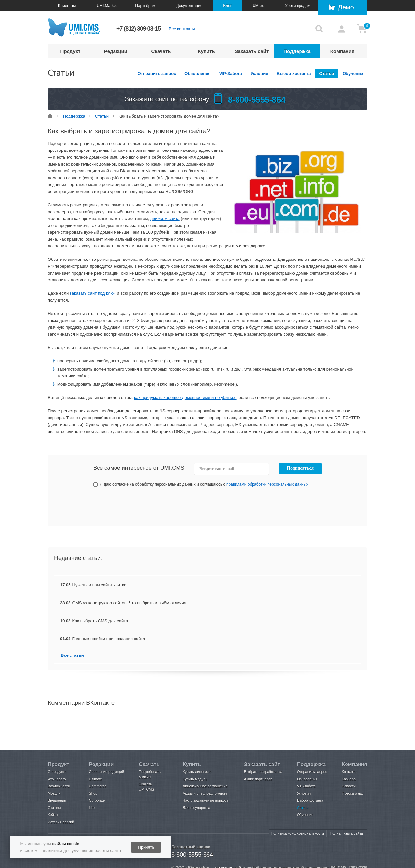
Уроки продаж (298, 6)
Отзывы (54, 808)
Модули (54, 793)
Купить (206, 51)
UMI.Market (107, 6)
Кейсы (53, 815)
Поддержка (297, 51)
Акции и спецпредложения (205, 793)
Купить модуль (195, 779)
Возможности (59, 786)
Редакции (116, 51)
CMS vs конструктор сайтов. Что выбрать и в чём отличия (129, 603)
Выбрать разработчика (263, 772)
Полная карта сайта (346, 833)
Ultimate (95, 779)
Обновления (198, 74)
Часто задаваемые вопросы (206, 800)
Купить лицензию (197, 772)
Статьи (327, 74)
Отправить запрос (157, 74)
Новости (349, 786)
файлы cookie (65, 844)
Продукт (70, 51)
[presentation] (273, 507)
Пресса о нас (353, 793)
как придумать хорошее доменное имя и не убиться (185, 397)
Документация (189, 6)
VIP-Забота (231, 74)
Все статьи (72, 655)
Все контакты (182, 29)
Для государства (196, 808)
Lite (92, 808)
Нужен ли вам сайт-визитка (100, 585)
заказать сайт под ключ (93, 293)
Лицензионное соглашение (205, 786)
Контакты (349, 772)
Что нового (57, 779)
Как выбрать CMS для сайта (100, 621)
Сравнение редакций (106, 772)
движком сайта (165, 219)
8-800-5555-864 (192, 855)
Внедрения (57, 800)
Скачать (161, 51)
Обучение (353, 74)
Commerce (98, 786)
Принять (146, 847)
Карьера (349, 779)
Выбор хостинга (294, 74)
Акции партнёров (258, 779)
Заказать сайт (252, 51)
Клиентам (67, 6)
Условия (259, 74)
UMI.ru (258, 6)
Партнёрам (145, 6)
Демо (346, 7)
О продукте (57, 772)
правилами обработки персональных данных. (268, 484)
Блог (227, 6)
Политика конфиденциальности (297, 833)
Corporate (97, 800)
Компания (343, 51)
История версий (61, 822)
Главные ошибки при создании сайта (109, 639)
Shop (93, 793)
